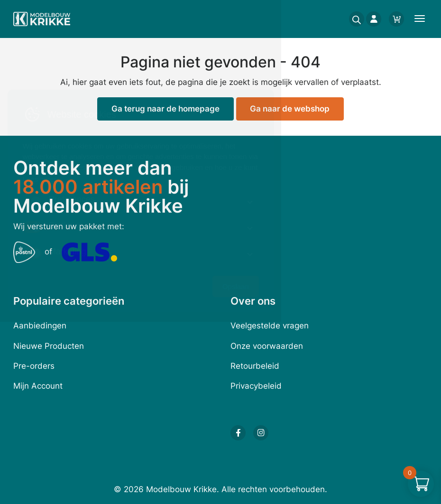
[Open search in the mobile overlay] (354, 19)
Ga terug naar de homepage (165, 109)
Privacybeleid (256, 386)
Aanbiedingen (40, 326)
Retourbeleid (255, 366)
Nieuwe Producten (49, 346)
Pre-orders (34, 366)
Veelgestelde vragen (270, 326)
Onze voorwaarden (267, 346)
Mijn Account (38, 386)
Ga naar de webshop (290, 109)
